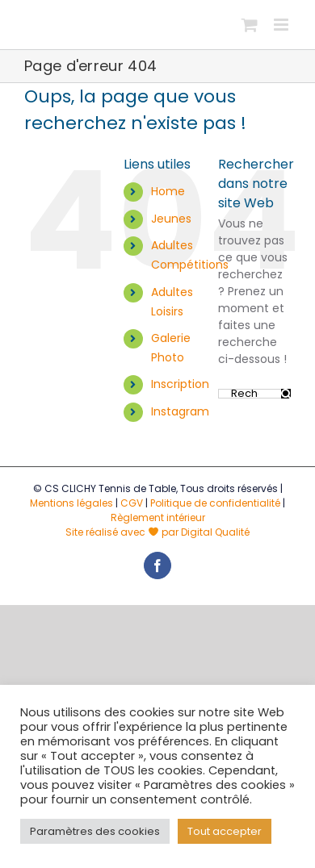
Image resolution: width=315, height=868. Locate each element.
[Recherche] (286, 394)
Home (168, 191)
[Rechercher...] (250, 394)
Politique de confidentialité (215, 503)
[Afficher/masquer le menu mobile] (282, 25)
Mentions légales (71, 503)
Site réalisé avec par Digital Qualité (157, 532)
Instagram (180, 411)
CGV (132, 503)
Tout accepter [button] (225, 831)
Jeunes (171, 219)
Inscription (180, 384)
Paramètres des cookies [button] (95, 831)
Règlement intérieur (158, 517)
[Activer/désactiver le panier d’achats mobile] (250, 25)
